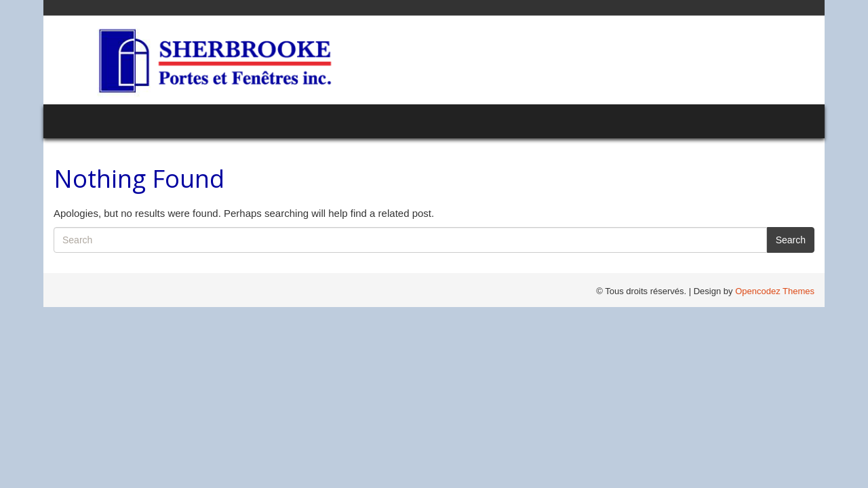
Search (791, 240)
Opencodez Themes (775, 291)
